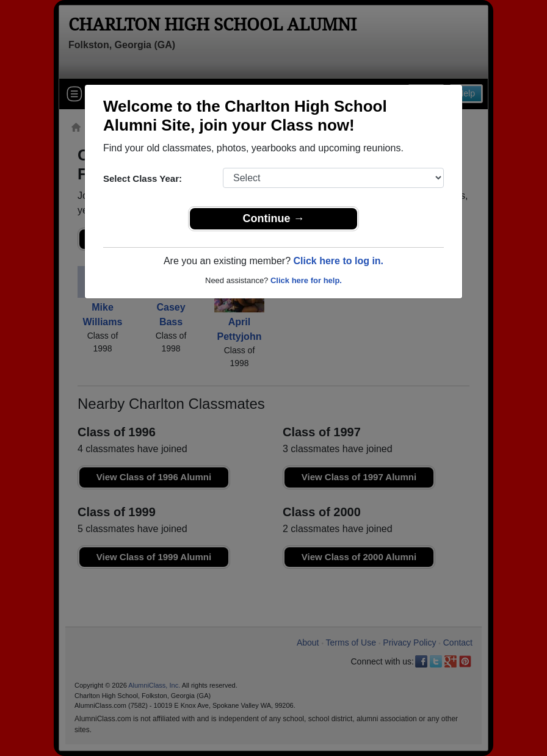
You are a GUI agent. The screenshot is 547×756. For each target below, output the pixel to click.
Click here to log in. (338, 261)
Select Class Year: (143, 178)
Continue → (274, 218)
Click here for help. (306, 280)
